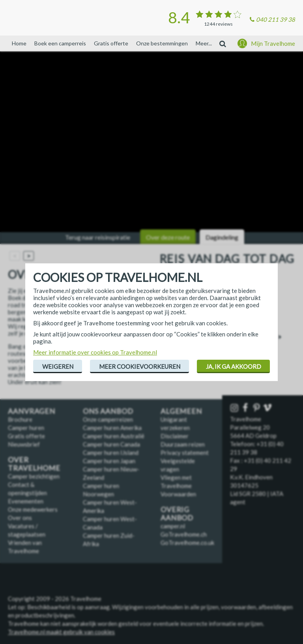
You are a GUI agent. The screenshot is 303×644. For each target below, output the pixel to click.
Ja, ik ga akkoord (234, 366)
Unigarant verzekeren (175, 423)
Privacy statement (185, 452)
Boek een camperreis (60, 43)
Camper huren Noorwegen (101, 490)
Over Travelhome (34, 464)
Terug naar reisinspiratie (98, 237)
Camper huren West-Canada (110, 523)
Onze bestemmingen (162, 43)
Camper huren (26, 428)
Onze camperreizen (108, 419)
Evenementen (26, 501)
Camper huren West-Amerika (110, 506)
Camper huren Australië (114, 436)
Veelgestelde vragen (178, 465)
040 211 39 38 (276, 19)
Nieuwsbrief (24, 444)
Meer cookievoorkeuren (140, 366)
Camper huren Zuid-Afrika (109, 540)
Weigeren (58, 366)
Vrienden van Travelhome (25, 547)
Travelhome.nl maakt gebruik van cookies (61, 632)
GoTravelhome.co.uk (187, 543)
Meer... (204, 43)
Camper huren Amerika (112, 428)
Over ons (20, 518)
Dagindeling (222, 237)
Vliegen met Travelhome (176, 482)
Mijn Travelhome (273, 43)
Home (19, 43)
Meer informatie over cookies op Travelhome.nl (95, 352)
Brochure (20, 419)
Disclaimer (175, 436)
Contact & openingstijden (27, 489)
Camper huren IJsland (111, 452)
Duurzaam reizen (183, 444)
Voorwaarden (178, 494)
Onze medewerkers (33, 509)
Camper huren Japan (109, 461)
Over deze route (168, 237)
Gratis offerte (111, 43)
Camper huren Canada (111, 444)
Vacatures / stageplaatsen (27, 530)
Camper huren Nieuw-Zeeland (111, 473)
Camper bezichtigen (34, 476)
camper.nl (173, 526)
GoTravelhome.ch (184, 534)
